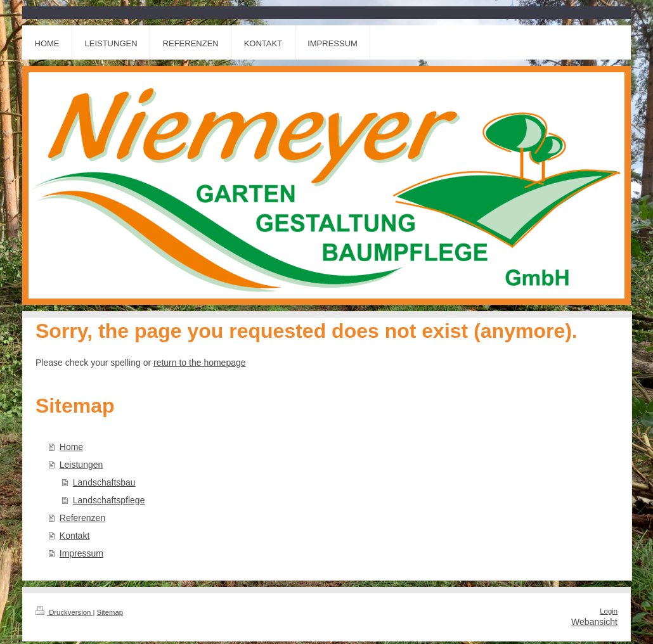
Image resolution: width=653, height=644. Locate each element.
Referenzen (82, 518)
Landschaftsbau (104, 482)
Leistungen (81, 465)
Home (71, 447)
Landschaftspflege (109, 500)
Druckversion (64, 612)
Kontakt (74, 536)
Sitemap (110, 612)
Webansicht (594, 622)
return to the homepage (200, 363)
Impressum (81, 553)
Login (609, 611)
